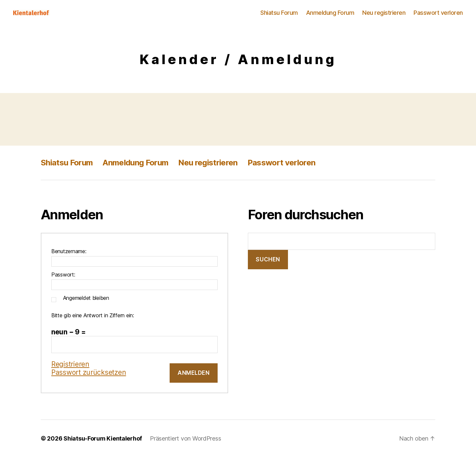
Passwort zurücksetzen (89, 372)
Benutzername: (69, 251)
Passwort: (63, 275)
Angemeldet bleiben (86, 298)
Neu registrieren (384, 13)
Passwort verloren (438, 13)
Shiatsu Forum (279, 13)
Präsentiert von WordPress (185, 438)
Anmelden (194, 373)
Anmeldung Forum (330, 13)
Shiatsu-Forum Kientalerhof (103, 438)
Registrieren (70, 364)
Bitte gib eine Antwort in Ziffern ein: (93, 315)
